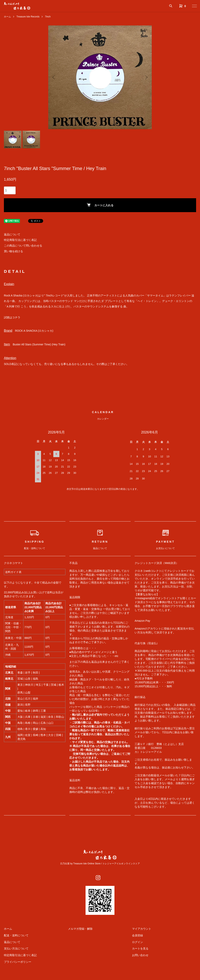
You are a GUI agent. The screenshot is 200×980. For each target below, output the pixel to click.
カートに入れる (100, 205)
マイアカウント (142, 929)
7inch (48, 17)
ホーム (7, 17)
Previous (54, 77)
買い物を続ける (13, 251)
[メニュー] (194, 6)
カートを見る (140, 948)
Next (146, 77)
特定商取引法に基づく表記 (20, 240)
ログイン (137, 942)
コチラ (16, 317)
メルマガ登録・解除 (80, 929)
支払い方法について (16, 948)
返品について (12, 234)
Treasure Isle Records (28, 17)
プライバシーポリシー (18, 962)
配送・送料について (16, 935)
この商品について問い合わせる (23, 246)
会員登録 (137, 935)
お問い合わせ (140, 955)
